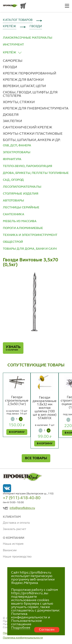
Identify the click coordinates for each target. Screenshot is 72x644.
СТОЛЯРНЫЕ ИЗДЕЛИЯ (21, 194)
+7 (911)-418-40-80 (22, 498)
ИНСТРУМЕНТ (13, 45)
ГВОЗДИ (36, 26)
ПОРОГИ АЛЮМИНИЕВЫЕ (23, 228)
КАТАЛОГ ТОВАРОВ (18, 20)
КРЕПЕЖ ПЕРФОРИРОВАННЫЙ (30, 73)
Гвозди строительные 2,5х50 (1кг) (17, 401)
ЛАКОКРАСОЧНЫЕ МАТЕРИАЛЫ (28, 38)
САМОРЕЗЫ (13, 61)
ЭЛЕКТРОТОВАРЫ (17, 152)
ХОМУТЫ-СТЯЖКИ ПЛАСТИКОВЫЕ (33, 134)
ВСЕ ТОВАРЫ (36, 458)
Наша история (13, 544)
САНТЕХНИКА (14, 214)
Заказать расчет (14, 529)
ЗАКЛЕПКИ (12, 121)
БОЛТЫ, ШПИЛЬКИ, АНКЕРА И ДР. (32, 140)
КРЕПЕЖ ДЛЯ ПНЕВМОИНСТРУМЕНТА (36, 108)
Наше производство (17, 557)
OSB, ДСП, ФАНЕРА (17, 146)
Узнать (13, 348)
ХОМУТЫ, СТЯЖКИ (19, 102)
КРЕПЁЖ (10, 26)
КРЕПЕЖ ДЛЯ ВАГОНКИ (23, 80)
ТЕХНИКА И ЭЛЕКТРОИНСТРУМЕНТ (30, 235)
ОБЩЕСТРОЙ (13, 242)
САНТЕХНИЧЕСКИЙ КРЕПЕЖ (28, 127)
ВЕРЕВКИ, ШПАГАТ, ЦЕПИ (24, 86)
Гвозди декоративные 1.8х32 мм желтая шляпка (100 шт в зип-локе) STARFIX (45, 408)
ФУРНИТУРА (12, 159)
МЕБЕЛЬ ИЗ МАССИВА (20, 221)
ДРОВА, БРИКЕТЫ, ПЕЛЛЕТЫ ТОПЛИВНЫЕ (36, 173)
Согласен (47, 630)
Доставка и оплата (16, 523)
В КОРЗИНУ (17, 432)
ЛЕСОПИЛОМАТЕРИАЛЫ (22, 187)
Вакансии (10, 550)
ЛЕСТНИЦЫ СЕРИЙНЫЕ (21, 208)
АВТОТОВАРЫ (13, 201)
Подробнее (21, 628)
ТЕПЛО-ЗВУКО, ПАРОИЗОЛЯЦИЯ (28, 166)
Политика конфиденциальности (23, 638)
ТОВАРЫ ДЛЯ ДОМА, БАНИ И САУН (30, 249)
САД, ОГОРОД (13, 180)
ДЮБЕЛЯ (11, 115)
